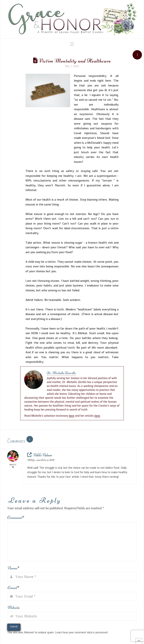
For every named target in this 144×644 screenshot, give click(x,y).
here (72, 416)
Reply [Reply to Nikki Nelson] (13, 466)
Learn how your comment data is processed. (82, 632)
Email (13, 588)
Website (13, 607)
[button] (72, 44)
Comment (16, 517)
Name (13, 568)
